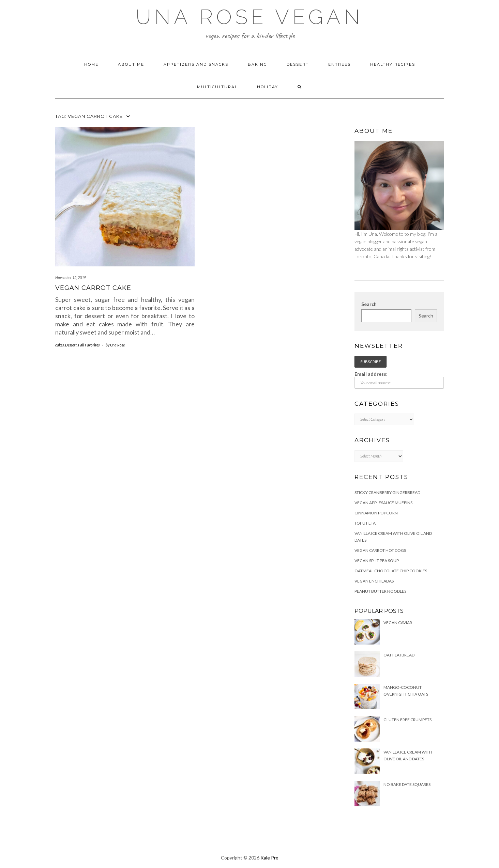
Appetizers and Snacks (196, 64)
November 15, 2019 (71, 277)
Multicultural (217, 87)
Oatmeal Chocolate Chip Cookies (391, 571)
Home (91, 64)
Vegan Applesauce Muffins (383, 503)
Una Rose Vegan (249, 17)
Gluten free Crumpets (407, 720)
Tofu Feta (365, 523)
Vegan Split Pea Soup (377, 561)
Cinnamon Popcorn (376, 513)
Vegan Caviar (398, 623)
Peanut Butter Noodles (380, 591)
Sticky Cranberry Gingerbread (387, 492)
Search (369, 304)
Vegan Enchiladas (374, 581)
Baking (258, 64)
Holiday (268, 87)
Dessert (298, 64)
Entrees (339, 64)
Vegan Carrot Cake (93, 288)
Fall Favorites (89, 345)
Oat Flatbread (399, 655)
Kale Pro (269, 858)
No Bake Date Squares (407, 784)
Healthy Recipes (393, 64)
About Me (131, 64)
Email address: (399, 380)
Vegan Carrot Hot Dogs (380, 550)
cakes (59, 345)
